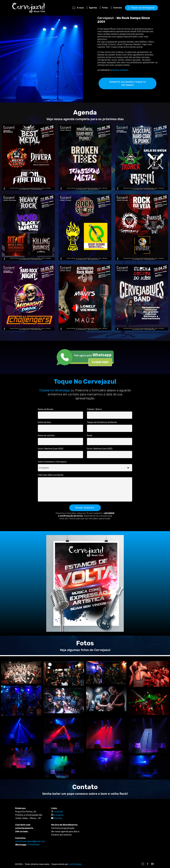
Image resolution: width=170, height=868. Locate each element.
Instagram (59, 815)
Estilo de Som (44, 422)
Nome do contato (46, 435)
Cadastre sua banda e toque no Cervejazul (128, 83)
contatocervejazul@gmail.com (30, 841)
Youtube (58, 818)
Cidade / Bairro (94, 409)
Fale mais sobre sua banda (51, 475)
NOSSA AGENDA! (120, 70)
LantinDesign (75, 864)
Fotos (104, 8)
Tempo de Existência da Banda (102, 422)
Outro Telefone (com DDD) (51, 449)
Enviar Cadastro (85, 508)
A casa (78, 8)
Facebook (58, 812)
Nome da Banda (46, 409)
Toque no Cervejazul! (141, 8)
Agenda (92, 8)
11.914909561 (33, 845)
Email (90, 435)
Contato (116, 8)
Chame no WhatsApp (55, 390)
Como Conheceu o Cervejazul (52, 462)
